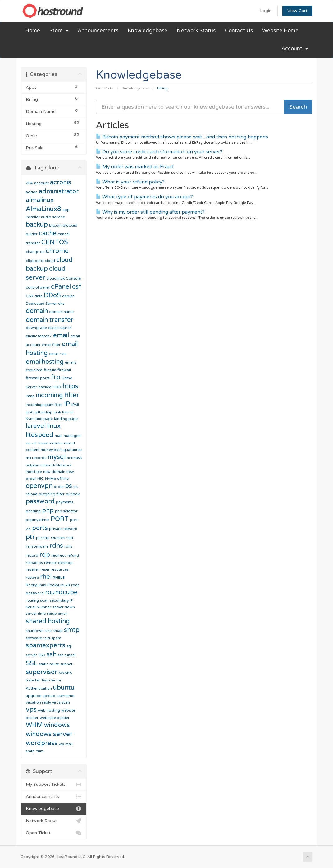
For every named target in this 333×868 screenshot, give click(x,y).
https (70, 386)
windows (57, 725)
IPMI (75, 405)
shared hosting (48, 621)
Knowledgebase (148, 31)
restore (32, 578)
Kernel (68, 412)
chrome (57, 251)
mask (43, 443)
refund (73, 555)
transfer (33, 680)
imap (30, 396)
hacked (45, 387)
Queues (58, 538)
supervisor (41, 672)
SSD (42, 655)
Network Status (196, 31)
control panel (38, 287)
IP (67, 404)
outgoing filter (52, 494)
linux (54, 426)
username (65, 696)
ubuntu (64, 688)
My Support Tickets (54, 785)
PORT (60, 519)
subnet (66, 664)
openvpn (39, 486)
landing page (66, 419)
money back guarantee (61, 450)
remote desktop (58, 563)
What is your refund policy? (130, 182)
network (48, 465)
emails (71, 362)
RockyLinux (36, 585)
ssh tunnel (67, 655)
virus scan (61, 702)
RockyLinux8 (59, 585)
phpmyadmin (38, 520)
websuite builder (55, 718)
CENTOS (55, 242)
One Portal (105, 88)
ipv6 (30, 412)
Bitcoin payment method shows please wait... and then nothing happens (182, 137)
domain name (61, 312)
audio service (53, 217)
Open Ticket (54, 833)
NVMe (50, 479)
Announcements (98, 31)
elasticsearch (60, 328)
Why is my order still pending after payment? (150, 212)
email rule (58, 354)
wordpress (42, 743)
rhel (46, 577)
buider (32, 234)
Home (33, 31)
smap (58, 631)
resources (60, 569)
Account (295, 49)
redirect (58, 555)
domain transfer (50, 320)
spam (56, 638)
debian (68, 296)
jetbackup (44, 412)
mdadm (56, 443)
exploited (34, 370)
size (48, 631)
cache (48, 233)
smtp (72, 630)
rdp (45, 555)
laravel (36, 426)
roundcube (61, 592)
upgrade (34, 696)
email (61, 335)
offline (63, 479)
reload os (34, 563)
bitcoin (55, 225)
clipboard (35, 261)
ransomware (37, 546)
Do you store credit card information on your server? (159, 152)
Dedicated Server (41, 304)
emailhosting (45, 362)
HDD (57, 387)
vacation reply (38, 702)
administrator (59, 191)
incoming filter (57, 395)
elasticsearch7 (39, 336)
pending (33, 511)
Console (73, 278)
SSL (32, 663)
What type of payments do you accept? (144, 197)
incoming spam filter (44, 405)
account (41, 183)
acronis (61, 182)
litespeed (40, 435)
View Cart (297, 11)
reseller (32, 569)
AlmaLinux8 (43, 209)
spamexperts (46, 645)
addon (32, 192)
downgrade (36, 328)
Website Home (280, 31)
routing (32, 600)
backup (37, 225)
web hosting (49, 710)
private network (63, 529)
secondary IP (61, 600)
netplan (32, 465)
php (48, 510)
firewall (64, 370)
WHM (34, 725)
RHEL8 (59, 578)
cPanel (61, 287)
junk (57, 412)
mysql (57, 457)
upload (49, 696)
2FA (29, 183)
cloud (50, 261)
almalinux (40, 200)
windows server (49, 734)
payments (65, 502)
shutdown (35, 631)
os (69, 486)
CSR (30, 296)
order (59, 487)
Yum (40, 751)
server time (36, 614)
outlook (73, 494)
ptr (30, 537)
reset (45, 569)
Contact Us (239, 31)
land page (44, 419)
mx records (36, 458)
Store (59, 31)
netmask (74, 458)
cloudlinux (55, 278)
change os (35, 252)
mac (59, 436)
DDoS (52, 295)
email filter (51, 345)
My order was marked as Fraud (135, 167)
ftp (56, 377)
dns (61, 304)
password (40, 501)
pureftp (43, 538)
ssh (52, 654)
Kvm (30, 419)
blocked (70, 225)
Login (266, 11)
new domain (54, 472)
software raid (38, 638)
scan (44, 600)
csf (77, 287)
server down (64, 607)
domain (37, 311)
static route (49, 664)
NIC (41, 479)
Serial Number (39, 607)
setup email (57, 614)
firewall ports (38, 378)
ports (40, 528)
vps (31, 710)
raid (69, 538)
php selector (66, 511)
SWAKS (65, 673)
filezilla (50, 370)
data (39, 296)
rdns (56, 546)
